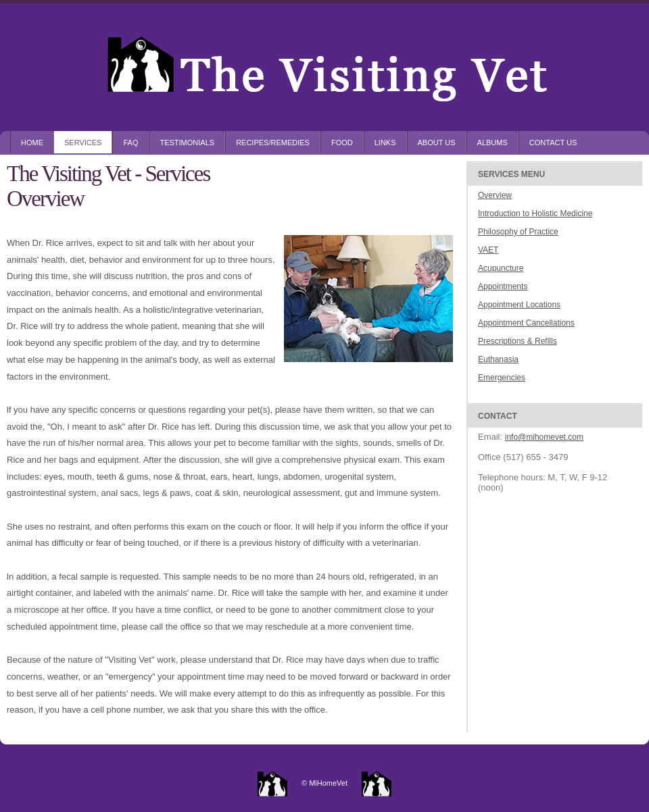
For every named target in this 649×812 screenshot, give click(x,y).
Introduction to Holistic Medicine (535, 213)
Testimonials (187, 143)
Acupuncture (501, 268)
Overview (495, 195)
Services (83, 143)
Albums (492, 143)
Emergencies (502, 378)
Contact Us (553, 143)
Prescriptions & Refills (518, 341)
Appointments (503, 286)
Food (342, 143)
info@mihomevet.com (544, 437)
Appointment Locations (519, 305)
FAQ (130, 143)
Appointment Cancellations (526, 323)
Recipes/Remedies (273, 143)
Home (32, 143)
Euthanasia (498, 359)
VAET (488, 250)
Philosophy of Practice (518, 232)
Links (385, 143)
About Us (437, 143)
